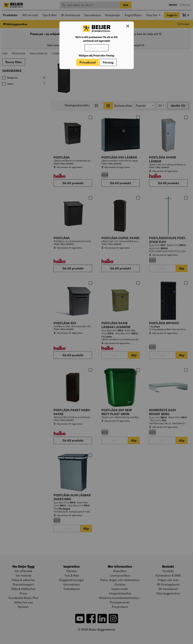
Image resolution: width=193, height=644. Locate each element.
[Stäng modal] (128, 26)
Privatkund (88, 62)
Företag (108, 62)
